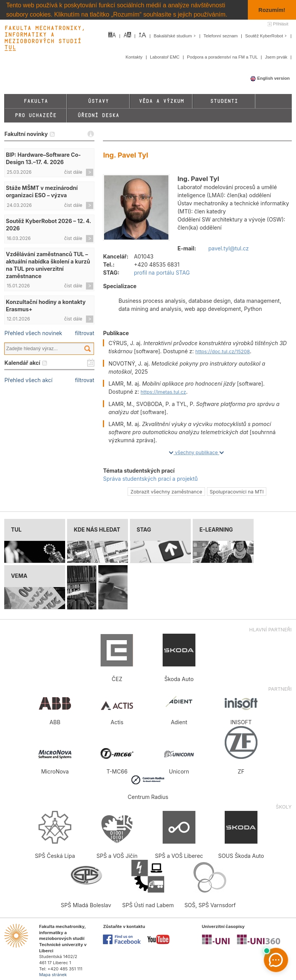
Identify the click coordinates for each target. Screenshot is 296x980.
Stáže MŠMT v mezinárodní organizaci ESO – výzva (42, 191)
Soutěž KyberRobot (267, 36)
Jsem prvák (277, 57)
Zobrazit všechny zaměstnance (166, 492)
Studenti (224, 101)
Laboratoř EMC (165, 57)
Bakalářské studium (176, 36)
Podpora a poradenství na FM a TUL (223, 57)
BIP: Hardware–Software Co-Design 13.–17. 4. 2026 (43, 158)
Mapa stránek (53, 975)
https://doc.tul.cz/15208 (223, 352)
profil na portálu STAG (162, 273)
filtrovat (84, 333)
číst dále (73, 172)
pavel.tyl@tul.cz (228, 248)
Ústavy (98, 101)
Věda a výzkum (161, 101)
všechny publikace (196, 452)
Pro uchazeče (35, 115)
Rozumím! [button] (272, 10)
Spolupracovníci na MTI (237, 492)
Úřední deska (98, 115)
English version (270, 78)
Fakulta (36, 101)
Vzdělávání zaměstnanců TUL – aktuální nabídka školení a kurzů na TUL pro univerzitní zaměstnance (48, 265)
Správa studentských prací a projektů (150, 479)
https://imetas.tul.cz (163, 392)
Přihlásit (281, 24)
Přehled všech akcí (28, 380)
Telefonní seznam (221, 36)
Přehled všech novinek (33, 333)
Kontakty (135, 57)
